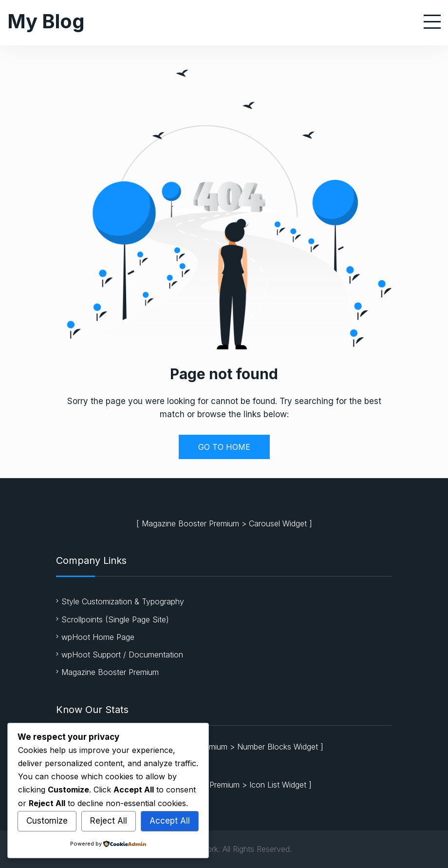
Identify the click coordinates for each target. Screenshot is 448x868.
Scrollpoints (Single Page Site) (115, 619)
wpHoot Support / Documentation (122, 655)
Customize (47, 821)
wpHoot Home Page (98, 637)
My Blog (46, 21)
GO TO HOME (224, 447)
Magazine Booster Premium (190, 523)
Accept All (170, 821)
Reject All (109, 821)
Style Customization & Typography (123, 601)
